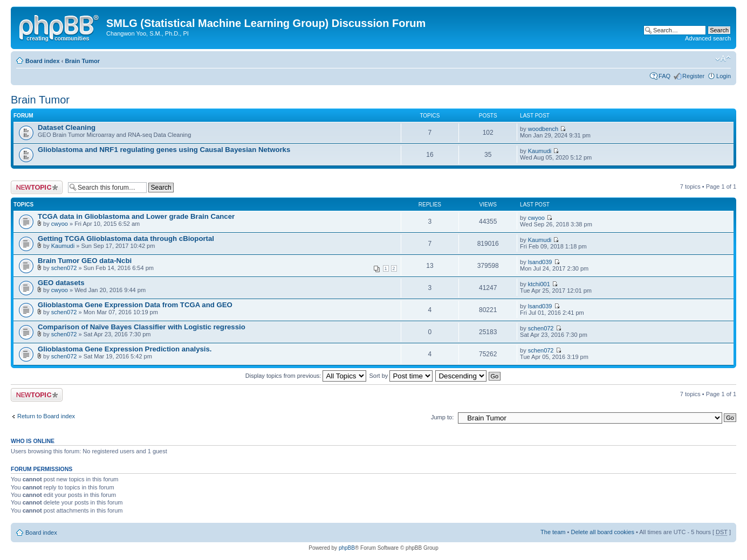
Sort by (401, 376)
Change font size (723, 59)
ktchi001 (539, 284)
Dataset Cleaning (67, 127)
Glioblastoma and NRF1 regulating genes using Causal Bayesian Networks (164, 150)
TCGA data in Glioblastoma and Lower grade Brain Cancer (136, 216)
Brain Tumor (82, 61)
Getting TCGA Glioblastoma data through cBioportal (126, 238)
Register (693, 76)
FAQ (664, 76)
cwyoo (60, 224)
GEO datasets (61, 283)
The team (553, 532)
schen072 (64, 268)
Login (724, 76)
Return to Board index (46, 416)
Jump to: (442, 417)
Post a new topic (37, 187)
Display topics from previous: (306, 376)
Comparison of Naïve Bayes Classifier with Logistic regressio (142, 327)
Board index (43, 61)
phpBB (347, 548)
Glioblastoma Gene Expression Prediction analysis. (125, 349)
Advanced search (708, 38)
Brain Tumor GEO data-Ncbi (85, 261)
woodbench (543, 129)
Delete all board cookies (602, 532)
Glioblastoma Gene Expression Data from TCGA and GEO (135, 305)
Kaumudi (540, 151)
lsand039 (540, 262)
